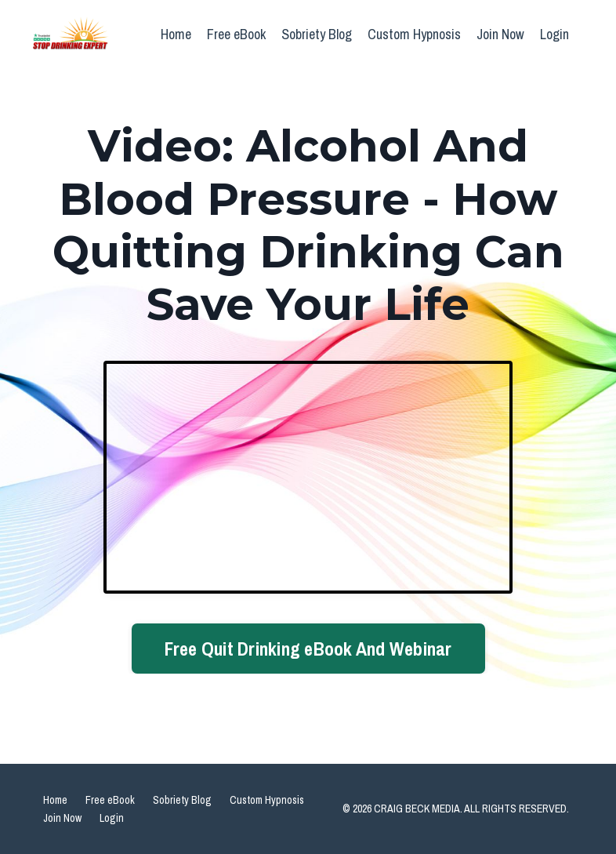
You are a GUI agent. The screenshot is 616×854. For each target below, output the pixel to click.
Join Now (500, 34)
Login (554, 34)
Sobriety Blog (317, 34)
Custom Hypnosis (414, 34)
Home (176, 34)
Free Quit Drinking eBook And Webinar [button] (308, 649)
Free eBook (236, 34)
